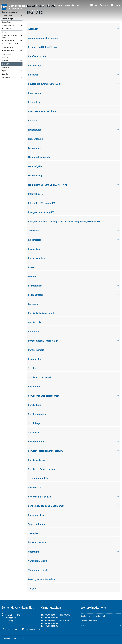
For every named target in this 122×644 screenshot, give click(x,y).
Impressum (6, 639)
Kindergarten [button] (35, 240)
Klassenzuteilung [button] (37, 258)
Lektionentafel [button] (36, 295)
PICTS (4, 32)
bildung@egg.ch (33, 629)
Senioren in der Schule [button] (39, 497)
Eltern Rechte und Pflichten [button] (42, 111)
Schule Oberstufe (8, 25)
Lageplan (5, 74)
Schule (35, 5)
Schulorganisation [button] (37, 414)
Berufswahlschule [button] (37, 56)
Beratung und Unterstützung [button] (42, 47)
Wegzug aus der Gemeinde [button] (42, 579)
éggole (79, 5)
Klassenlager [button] (35, 249)
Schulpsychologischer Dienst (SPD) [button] (46, 451)
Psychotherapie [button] (36, 350)
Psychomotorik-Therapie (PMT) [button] (44, 341)
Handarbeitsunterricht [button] (39, 157)
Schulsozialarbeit (8, 51)
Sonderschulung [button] (36, 515)
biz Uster (84, 626)
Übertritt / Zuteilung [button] (38, 543)
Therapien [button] (33, 533)
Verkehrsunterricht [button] (38, 561)
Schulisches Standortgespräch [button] (44, 396)
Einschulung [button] (34, 102)
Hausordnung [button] (35, 176)
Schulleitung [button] (34, 405)
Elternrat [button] (32, 121)
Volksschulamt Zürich (89, 621)
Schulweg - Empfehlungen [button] (41, 469)
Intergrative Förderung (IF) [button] (42, 203)
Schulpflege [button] (34, 423)
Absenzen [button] (33, 29)
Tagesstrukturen (8, 54)
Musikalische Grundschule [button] (42, 313)
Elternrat (5, 57)
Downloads (69, 5)
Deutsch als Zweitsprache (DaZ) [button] (44, 84)
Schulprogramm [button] (36, 442)
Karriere (35, 10)
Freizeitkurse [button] (35, 130)
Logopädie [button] (34, 304)
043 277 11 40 (11, 629)
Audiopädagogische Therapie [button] (43, 38)
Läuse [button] (31, 267)
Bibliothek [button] (33, 75)
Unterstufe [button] (34, 552)
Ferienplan (6, 67)
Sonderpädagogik (8, 41)
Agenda (5, 71)
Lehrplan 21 (6, 61)
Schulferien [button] (34, 387)
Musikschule (6, 29)
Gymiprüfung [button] (35, 148)
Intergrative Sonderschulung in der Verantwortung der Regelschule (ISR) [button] (65, 222)
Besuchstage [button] (35, 66)
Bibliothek (58, 5)
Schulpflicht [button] (34, 433)
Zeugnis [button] (32, 588)
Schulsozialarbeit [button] (37, 460)
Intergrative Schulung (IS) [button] (41, 212)
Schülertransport (8, 47)
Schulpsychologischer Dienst (10, 36)
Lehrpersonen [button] (35, 286)
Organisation (45, 5)
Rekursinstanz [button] (35, 359)
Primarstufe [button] (34, 332)
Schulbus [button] (33, 368)
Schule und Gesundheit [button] (40, 377)
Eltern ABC (6, 64)
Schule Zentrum (8, 22)
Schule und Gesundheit (10, 44)
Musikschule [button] (35, 322)
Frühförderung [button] (35, 139)
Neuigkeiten (6, 77)
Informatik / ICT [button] (36, 194)
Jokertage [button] (33, 231)
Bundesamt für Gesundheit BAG (93, 616)
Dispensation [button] (35, 93)
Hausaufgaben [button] (36, 166)
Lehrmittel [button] (33, 277)
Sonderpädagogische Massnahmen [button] (46, 506)
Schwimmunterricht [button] (38, 478)
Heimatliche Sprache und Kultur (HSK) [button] (47, 185)
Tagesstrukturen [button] (36, 524)
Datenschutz (18, 639)
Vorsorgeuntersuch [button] (38, 570)
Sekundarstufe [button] (36, 488)
